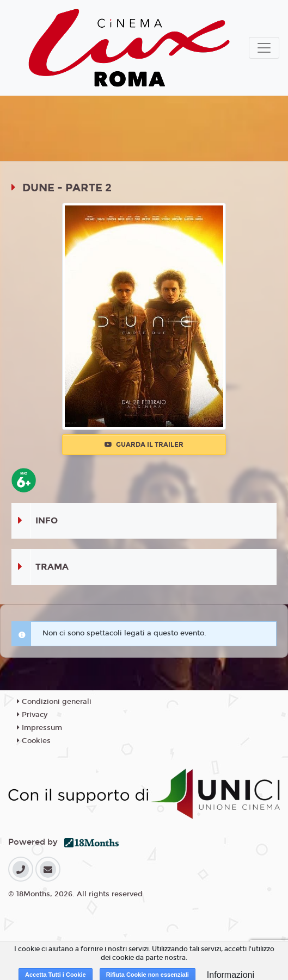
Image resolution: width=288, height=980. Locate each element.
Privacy (32, 715)
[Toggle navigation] (264, 48)
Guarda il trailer (144, 445)
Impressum (39, 728)
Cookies (34, 741)
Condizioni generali (54, 702)
